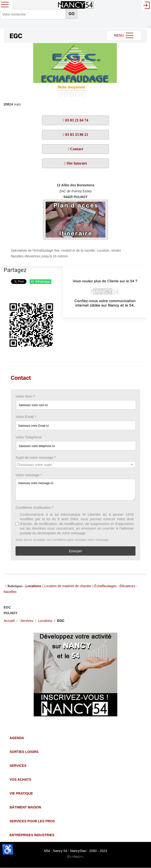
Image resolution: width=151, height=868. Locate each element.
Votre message (29, 475)
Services (18, 766)
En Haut (76, 857)
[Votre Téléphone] (76, 446)
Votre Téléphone (29, 437)
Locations (33, 586)
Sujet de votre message (36, 457)
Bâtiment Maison (25, 807)
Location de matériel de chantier (68, 586)
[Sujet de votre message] (75, 465)
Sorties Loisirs (24, 752)
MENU (124, 36)
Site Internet (76, 163)
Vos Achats (20, 780)
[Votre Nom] (76, 405)
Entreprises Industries (32, 835)
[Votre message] (75, 490)
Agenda (17, 738)
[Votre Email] (75, 425)
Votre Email (26, 417)
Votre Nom (25, 396)
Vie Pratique (21, 793)
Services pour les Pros (32, 821)
